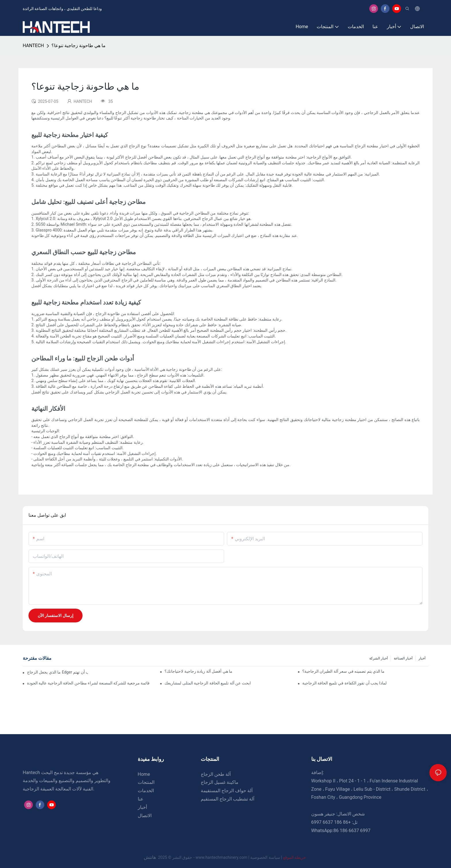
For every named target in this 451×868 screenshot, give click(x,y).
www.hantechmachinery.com (222, 857)
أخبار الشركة (379, 658)
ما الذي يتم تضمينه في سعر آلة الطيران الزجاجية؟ (344, 671)
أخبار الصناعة (403, 658)
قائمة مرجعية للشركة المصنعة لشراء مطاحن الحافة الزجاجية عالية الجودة (88, 683)
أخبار (422, 658)
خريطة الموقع (294, 857)
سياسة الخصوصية (279, 857)
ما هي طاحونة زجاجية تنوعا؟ (79, 46)
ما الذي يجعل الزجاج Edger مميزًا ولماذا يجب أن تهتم (58, 672)
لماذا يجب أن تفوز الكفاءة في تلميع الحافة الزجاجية (345, 683)
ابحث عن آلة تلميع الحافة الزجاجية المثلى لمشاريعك (208, 683)
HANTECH (33, 46)
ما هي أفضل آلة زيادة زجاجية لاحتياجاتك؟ (198, 671)
